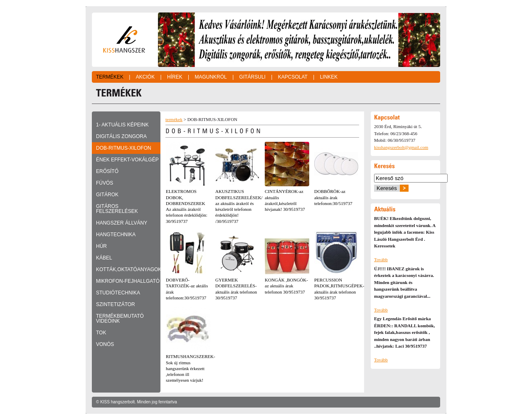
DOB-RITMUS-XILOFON (124, 148)
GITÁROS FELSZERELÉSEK (117, 209)
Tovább (381, 259)
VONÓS (105, 344)
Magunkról (211, 77)
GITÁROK (107, 195)
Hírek (175, 77)
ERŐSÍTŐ (107, 171)
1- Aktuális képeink (122, 125)
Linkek (329, 77)
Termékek (110, 77)
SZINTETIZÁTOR (116, 304)
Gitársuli (252, 77)
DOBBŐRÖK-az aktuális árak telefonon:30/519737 (333, 197)
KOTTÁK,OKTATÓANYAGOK (128, 269)
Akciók (145, 77)
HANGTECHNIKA (116, 235)
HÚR (101, 246)
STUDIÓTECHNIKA (118, 293)
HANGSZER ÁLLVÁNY (122, 223)
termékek (174, 119)
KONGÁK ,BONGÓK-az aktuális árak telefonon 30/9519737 (286, 286)
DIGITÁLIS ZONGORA (121, 136)
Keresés (387, 188)
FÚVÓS (105, 183)
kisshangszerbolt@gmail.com (401, 147)
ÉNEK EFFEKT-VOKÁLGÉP (127, 160)
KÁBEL (104, 258)
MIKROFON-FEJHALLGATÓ (128, 281)
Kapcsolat (293, 77)
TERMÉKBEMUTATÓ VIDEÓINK (120, 319)
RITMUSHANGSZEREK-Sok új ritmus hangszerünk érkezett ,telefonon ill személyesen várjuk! (191, 368)
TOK (101, 333)
